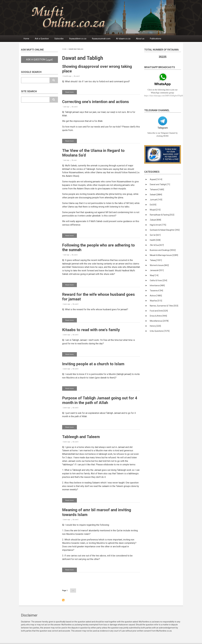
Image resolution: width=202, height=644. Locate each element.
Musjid (155, 210)
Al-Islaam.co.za (123, 39)
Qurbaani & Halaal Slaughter (165, 230)
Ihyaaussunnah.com (101, 39)
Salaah (156, 195)
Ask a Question (42, 39)
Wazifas (156, 301)
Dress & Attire (158, 316)
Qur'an (155, 235)
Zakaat (155, 220)
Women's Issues (159, 265)
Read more (71, 93)
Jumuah (156, 200)
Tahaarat (157, 189)
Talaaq (156, 260)
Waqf (154, 275)
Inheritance (157, 286)
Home (26, 39)
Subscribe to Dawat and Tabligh (63, 600)
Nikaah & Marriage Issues (164, 255)
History (155, 326)
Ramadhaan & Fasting (162, 215)
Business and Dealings (163, 250)
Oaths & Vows (158, 280)
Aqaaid (156, 179)
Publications (156, 39)
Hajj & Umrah (158, 225)
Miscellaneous (159, 321)
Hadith (155, 240)
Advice (156, 296)
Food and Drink (159, 311)
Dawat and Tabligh (160, 184)
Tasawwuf (156, 291)
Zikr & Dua (157, 245)
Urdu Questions (160, 331)
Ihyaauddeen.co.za (78, 39)
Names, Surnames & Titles (164, 306)
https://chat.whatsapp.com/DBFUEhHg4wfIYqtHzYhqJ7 (167, 96)
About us (140, 39)
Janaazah (157, 270)
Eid (153, 205)
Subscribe (59, 39)
